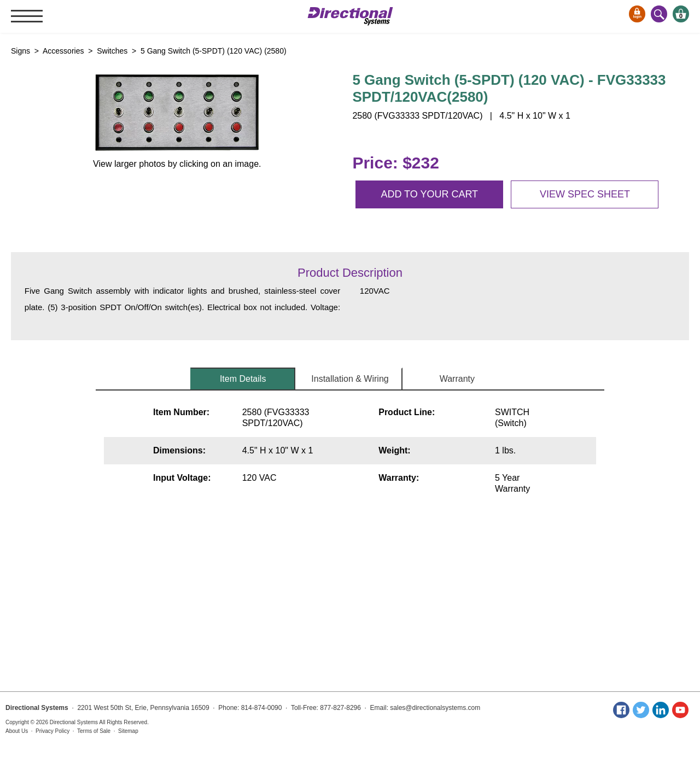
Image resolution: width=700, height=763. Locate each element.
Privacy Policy (52, 731)
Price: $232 (395, 163)
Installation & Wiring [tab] (350, 379)
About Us (17, 731)
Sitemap (128, 731)
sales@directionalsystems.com (435, 708)
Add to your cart (429, 194)
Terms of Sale (94, 731)
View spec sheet (585, 194)
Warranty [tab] (457, 379)
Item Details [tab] (243, 379)
